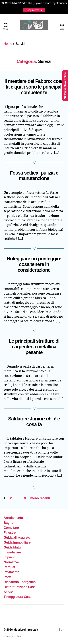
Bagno (9, 523)
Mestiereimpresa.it (26, 630)
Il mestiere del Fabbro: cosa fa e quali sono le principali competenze (34, 87)
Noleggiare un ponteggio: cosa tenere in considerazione (34, 264)
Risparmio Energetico (20, 582)
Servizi (9, 592)
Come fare (11, 528)
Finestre (10, 533)
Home (8, 44)
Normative (11, 562)
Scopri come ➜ (34, 10)
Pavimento (12, 572)
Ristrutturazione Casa (20, 587)
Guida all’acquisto (17, 538)
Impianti (10, 557)
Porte (8, 577)
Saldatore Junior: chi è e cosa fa (34, 422)
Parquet (9, 567)
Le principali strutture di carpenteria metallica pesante (34, 347)
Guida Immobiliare (17, 542)
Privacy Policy (12, 636)
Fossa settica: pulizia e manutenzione (34, 176)
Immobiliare (12, 552)
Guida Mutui (13, 547)
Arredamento (13, 518)
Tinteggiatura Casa (17, 597)
